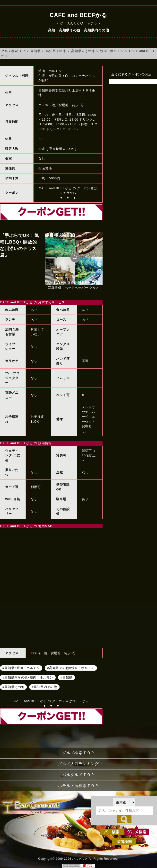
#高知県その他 (13, 687)
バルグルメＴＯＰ (78, 775)
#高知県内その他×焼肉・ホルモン (28, 677)
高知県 (35, 51)
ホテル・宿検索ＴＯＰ (78, 786)
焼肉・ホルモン (112, 51)
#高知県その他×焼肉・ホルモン (71, 668)
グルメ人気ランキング (78, 764)
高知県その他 (56, 51)
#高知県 (66, 677)
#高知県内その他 (44, 687)
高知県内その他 (83, 51)
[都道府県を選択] (124, 802)
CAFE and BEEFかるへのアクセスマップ (51, 588)
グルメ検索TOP (13, 51)
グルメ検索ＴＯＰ (78, 753)
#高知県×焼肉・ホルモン (21, 668)
